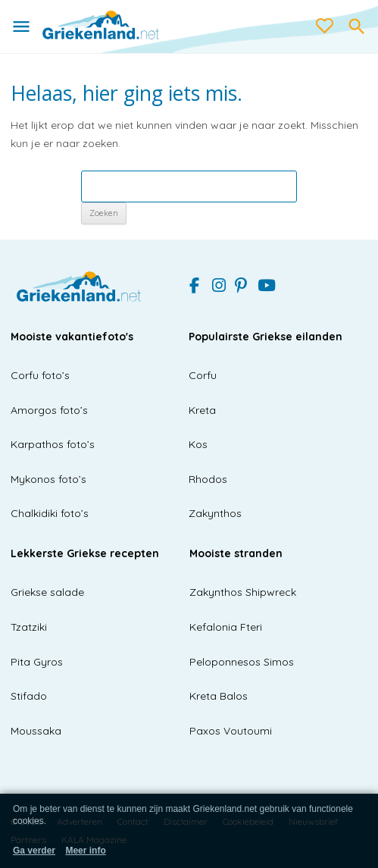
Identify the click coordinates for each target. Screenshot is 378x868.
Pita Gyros (37, 662)
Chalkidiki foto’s (50, 513)
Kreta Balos (219, 696)
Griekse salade (47, 592)
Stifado (29, 696)
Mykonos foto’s (48, 479)
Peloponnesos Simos (242, 662)
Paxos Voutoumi (231, 731)
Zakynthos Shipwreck (243, 592)
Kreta (202, 410)
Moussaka (36, 731)
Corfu (203, 375)
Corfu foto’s (40, 375)
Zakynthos (215, 513)
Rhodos (208, 479)
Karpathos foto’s (53, 444)
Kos (198, 444)
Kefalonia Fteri (226, 627)
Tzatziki (29, 627)
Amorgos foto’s (49, 410)
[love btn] (325, 27)
